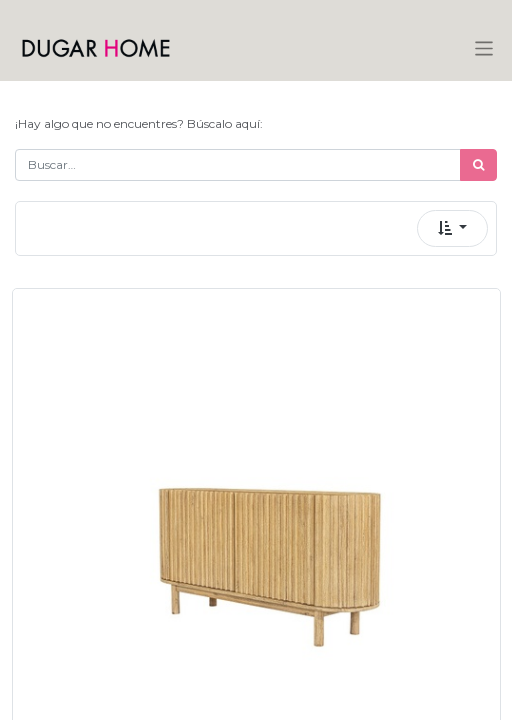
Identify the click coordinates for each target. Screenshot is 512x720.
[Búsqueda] (478, 165)
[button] (452, 228)
